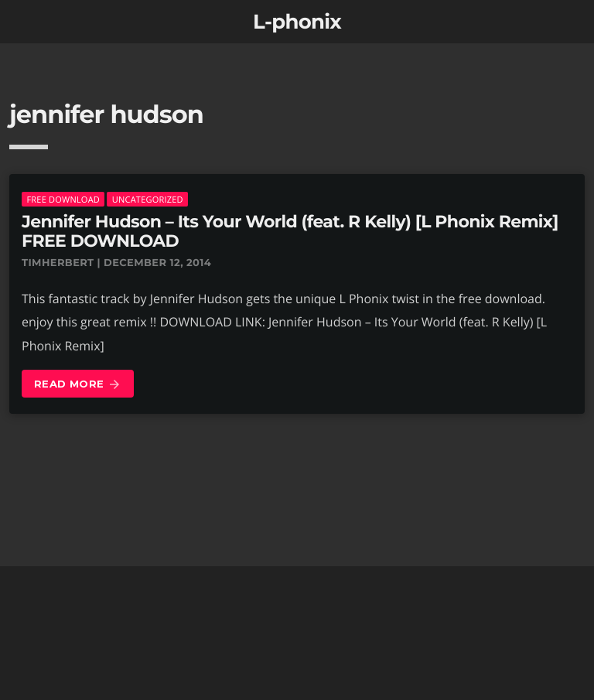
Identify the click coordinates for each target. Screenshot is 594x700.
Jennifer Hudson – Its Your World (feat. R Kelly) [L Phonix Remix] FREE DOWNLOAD (290, 231)
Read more (78, 385)
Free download (63, 199)
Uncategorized (148, 199)
